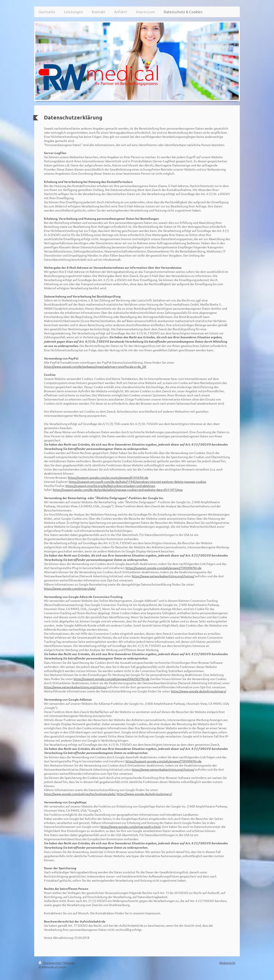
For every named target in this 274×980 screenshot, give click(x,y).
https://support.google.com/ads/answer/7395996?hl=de (164, 568)
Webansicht (227, 963)
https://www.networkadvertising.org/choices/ (163, 576)
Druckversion (50, 963)
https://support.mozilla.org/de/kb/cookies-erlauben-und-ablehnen (110, 486)
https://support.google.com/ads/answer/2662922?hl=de (112, 679)
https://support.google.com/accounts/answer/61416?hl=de (108, 477)
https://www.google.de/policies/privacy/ (199, 691)
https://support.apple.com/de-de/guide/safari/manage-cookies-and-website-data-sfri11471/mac (118, 490)
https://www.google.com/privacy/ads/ (70, 588)
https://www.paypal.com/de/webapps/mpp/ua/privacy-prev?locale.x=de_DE (95, 366)
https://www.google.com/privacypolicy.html (131, 827)
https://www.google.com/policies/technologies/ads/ (80, 794)
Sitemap (69, 963)
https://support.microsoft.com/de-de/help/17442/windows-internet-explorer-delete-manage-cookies (138, 482)
